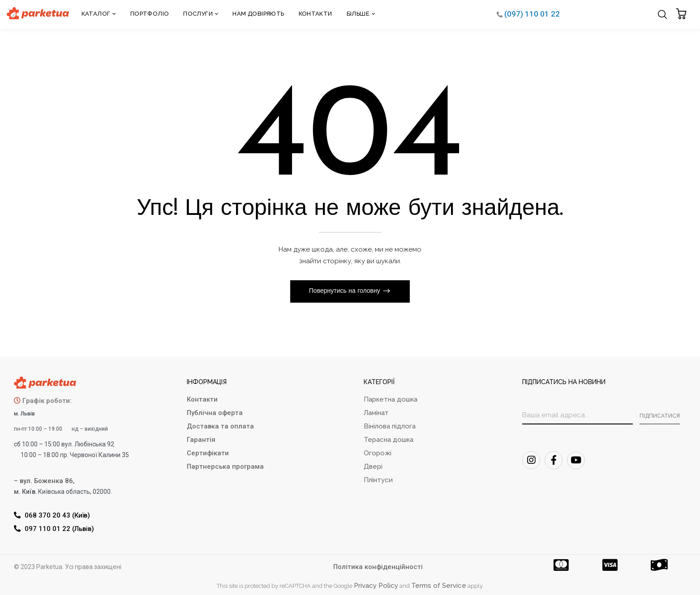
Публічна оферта (215, 413)
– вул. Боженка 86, (44, 481)
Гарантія (201, 440)
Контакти (202, 399)
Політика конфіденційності (378, 567)
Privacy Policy (376, 586)
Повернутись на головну (346, 291)
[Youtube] (576, 460)
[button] (682, 15)
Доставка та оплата (220, 426)
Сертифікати (208, 453)
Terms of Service (439, 586)
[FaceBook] (554, 460)
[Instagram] (531, 460)
